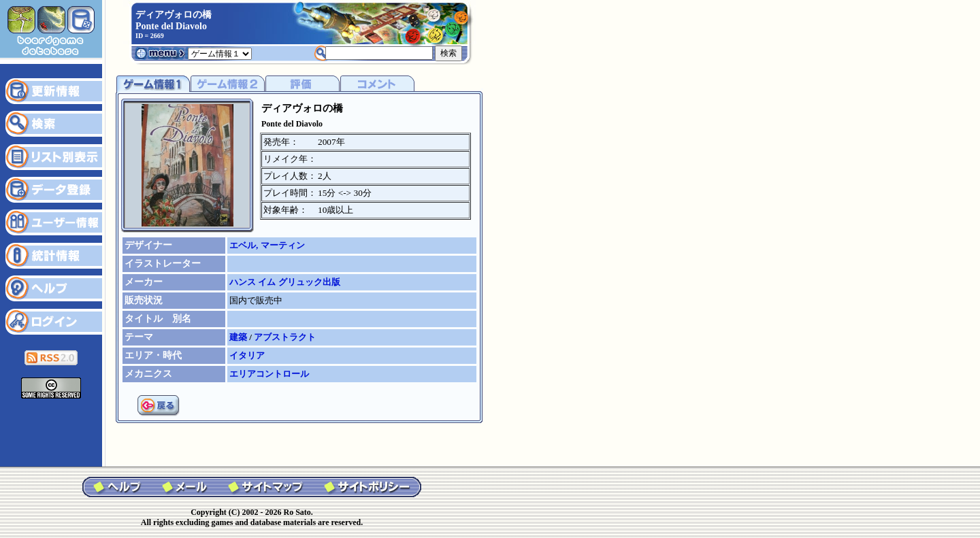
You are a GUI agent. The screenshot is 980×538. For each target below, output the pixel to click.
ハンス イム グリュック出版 (285, 282)
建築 (239, 337)
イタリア (247, 355)
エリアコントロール (269, 374)
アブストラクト (285, 337)
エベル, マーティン (267, 245)
